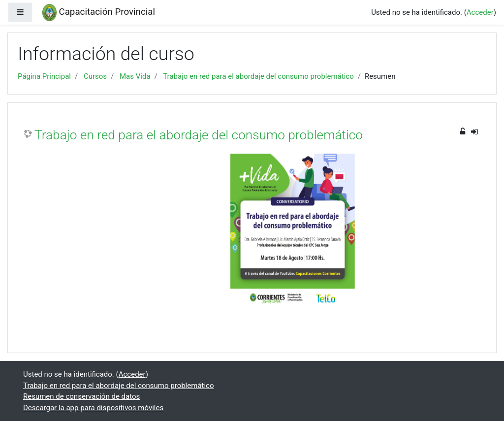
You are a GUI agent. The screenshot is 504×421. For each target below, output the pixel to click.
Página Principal (44, 76)
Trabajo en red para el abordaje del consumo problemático (258, 76)
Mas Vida (135, 76)
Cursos (95, 76)
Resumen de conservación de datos (81, 396)
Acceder (480, 12)
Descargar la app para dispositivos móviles (93, 408)
